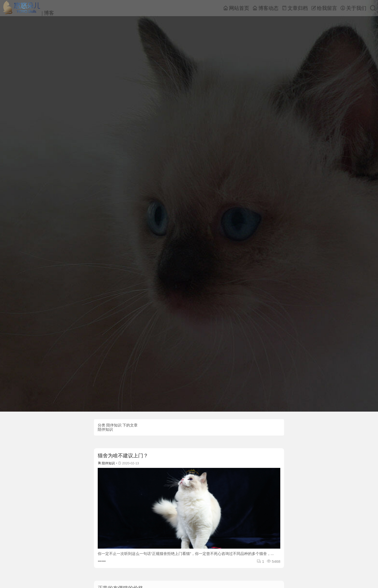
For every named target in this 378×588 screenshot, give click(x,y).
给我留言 (324, 8)
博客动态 (266, 8)
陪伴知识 (108, 463)
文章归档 (295, 8)
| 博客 (28, 8)
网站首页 (236, 8)
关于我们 (353, 8)
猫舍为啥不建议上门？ (123, 456)
